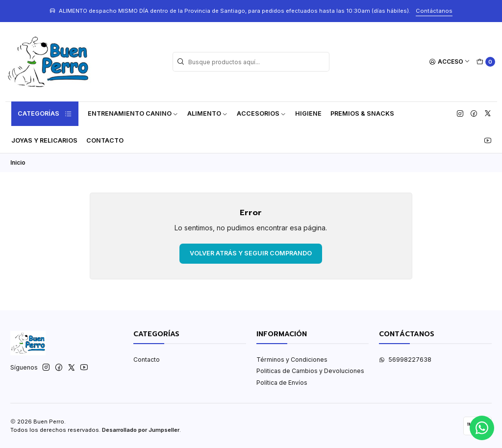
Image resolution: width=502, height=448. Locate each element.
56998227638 (405, 360)
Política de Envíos (282, 383)
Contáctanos (434, 11)
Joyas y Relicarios (44, 140)
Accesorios (262, 113)
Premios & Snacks (362, 113)
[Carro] (486, 62)
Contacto (105, 140)
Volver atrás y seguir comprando (251, 253)
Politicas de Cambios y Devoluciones (310, 371)
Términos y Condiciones (292, 360)
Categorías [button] (45, 114)
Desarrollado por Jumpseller (141, 430)
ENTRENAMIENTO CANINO (133, 113)
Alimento (208, 113)
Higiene (308, 113)
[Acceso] (450, 62)
